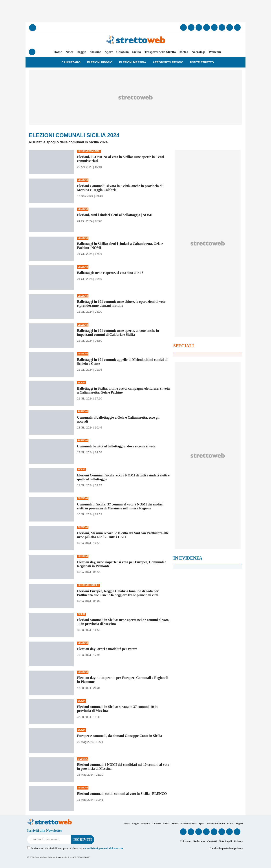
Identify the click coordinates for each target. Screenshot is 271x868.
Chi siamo (185, 841)
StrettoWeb (40, 857)
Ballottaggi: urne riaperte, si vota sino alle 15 (110, 273)
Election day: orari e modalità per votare (107, 649)
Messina (96, 52)
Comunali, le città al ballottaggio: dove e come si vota (116, 446)
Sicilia (136, 52)
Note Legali (225, 841)
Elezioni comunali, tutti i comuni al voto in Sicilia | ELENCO (122, 794)
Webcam (215, 52)
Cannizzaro (71, 62)
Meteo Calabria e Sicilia (184, 823)
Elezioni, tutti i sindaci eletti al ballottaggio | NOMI (115, 215)
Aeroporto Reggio (168, 62)
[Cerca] (33, 28)
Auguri (239, 823)
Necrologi (198, 52)
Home (58, 52)
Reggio (81, 52)
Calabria (123, 52)
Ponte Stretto (202, 62)
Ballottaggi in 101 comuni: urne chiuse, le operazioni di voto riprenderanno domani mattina (121, 304)
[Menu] (32, 52)
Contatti (212, 841)
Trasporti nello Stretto (160, 52)
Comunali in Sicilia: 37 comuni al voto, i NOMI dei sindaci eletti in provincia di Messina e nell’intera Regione (120, 506)
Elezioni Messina (133, 62)
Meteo (184, 52)
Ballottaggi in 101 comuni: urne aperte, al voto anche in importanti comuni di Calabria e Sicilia (118, 333)
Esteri (230, 823)
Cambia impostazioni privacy (226, 848)
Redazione (199, 841)
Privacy (238, 841)
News (69, 52)
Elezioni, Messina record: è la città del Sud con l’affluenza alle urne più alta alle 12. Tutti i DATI (123, 535)
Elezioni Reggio (100, 62)
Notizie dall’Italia (216, 823)
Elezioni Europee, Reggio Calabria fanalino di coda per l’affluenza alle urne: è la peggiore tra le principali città (118, 593)
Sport (109, 52)
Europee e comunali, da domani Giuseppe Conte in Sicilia (120, 736)
